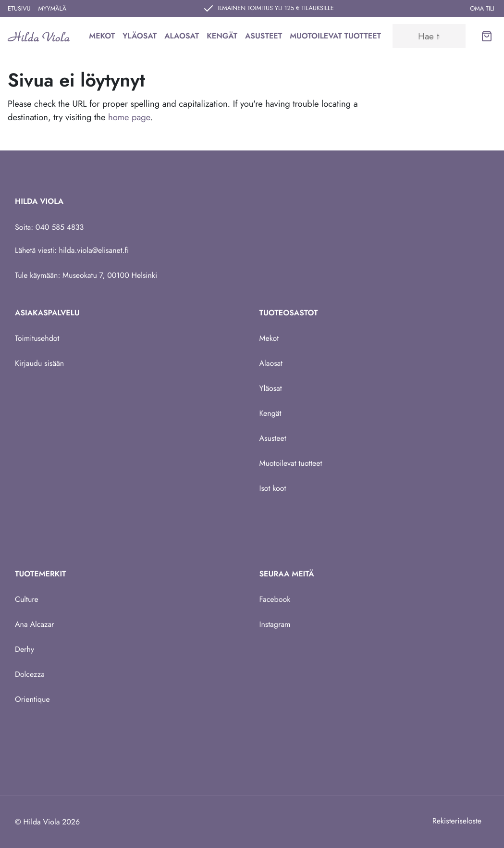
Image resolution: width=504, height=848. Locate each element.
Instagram (275, 624)
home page (129, 117)
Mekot (102, 36)
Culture (27, 599)
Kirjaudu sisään (39, 363)
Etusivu (19, 8)
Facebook (275, 599)
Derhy (25, 649)
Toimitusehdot (37, 338)
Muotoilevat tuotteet (335, 36)
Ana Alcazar (35, 624)
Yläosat (140, 36)
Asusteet (264, 36)
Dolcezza (30, 674)
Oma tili (482, 8)
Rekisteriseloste (457, 821)
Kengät (222, 36)
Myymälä (53, 8)
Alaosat (182, 36)
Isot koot (273, 488)
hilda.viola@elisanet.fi (94, 250)
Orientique (32, 699)
